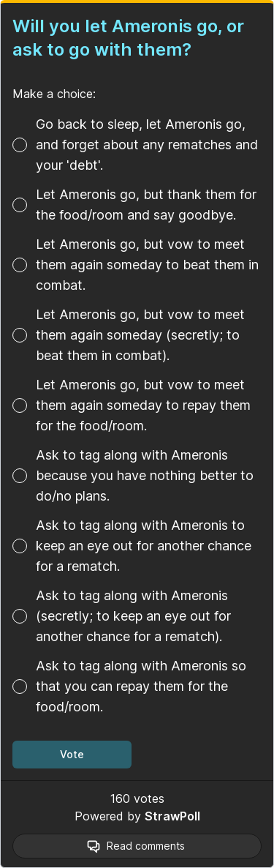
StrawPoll (172, 816)
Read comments (146, 846)
